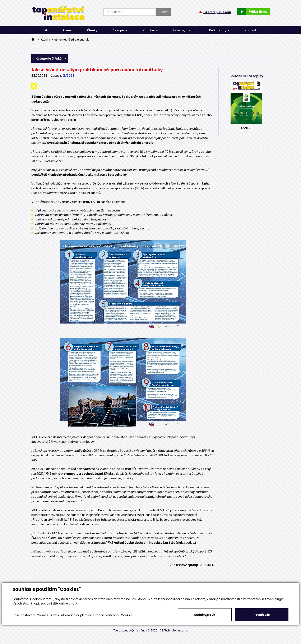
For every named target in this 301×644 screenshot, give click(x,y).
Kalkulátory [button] (219, 30)
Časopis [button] (120, 30)
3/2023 (69, 75)
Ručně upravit (205, 615)
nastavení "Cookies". (119, 615)
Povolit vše (262, 615)
